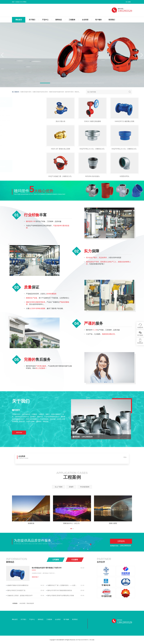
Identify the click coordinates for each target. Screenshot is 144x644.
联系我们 (112, 20)
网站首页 (19, 20)
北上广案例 (68, 487)
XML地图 (92, 640)
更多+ (90, 458)
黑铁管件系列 (79, 92)
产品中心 (45, 20)
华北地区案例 (76, 487)
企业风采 (85, 20)
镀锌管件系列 (69, 92)
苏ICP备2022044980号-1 (82, 640)
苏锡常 (72, 487)
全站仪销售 (22, 603)
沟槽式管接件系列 (26, 92)
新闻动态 (59, 20)
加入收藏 (128, 2)
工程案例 (72, 20)
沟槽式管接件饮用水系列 (40, 92)
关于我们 (32, 20)
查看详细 (19, 433)
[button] (45, 83)
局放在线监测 (30, 603)
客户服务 (98, 20)
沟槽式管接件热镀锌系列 (56, 92)
